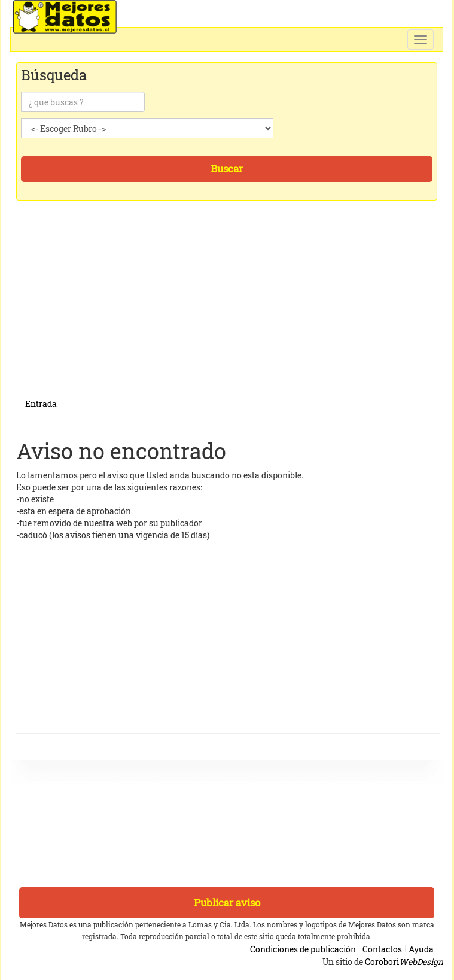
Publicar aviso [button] (227, 902)
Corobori (404, 962)
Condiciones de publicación (303, 949)
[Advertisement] (228, 310)
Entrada (41, 404)
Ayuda (421, 949)
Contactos (382, 949)
